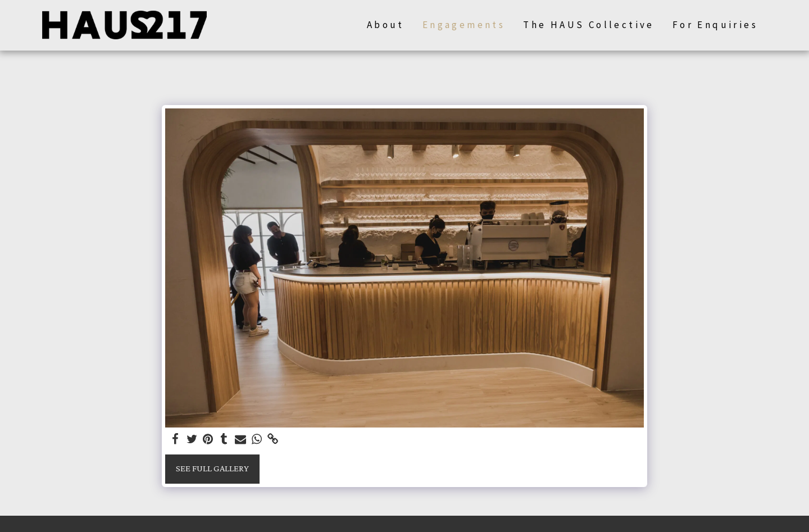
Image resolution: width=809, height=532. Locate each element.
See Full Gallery (212, 468)
